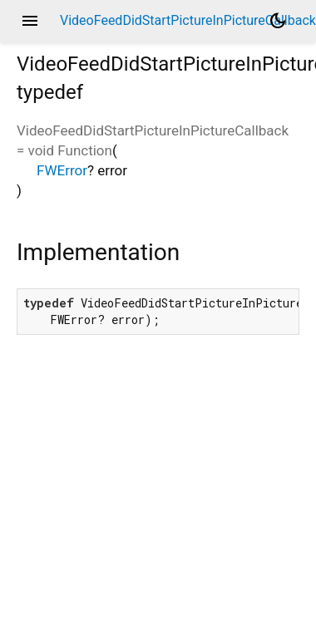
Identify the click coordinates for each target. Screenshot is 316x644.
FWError (62, 170)
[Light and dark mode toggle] (278, 21)
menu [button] (30, 21)
